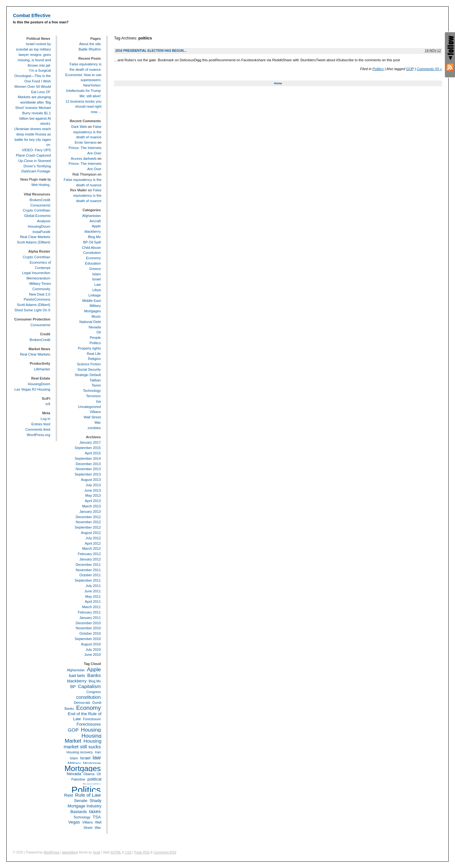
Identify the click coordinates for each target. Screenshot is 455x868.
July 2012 (93, 538)
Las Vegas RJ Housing (32, 389)
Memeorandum (38, 278)
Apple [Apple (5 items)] (94, 669)
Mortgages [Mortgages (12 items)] (83, 768)
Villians (95, 412)
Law (97, 284)
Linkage (95, 295)
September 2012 (88, 527)
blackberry (93, 231)
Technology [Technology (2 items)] (82, 817)
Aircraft (95, 221)
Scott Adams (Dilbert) (33, 242)
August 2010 (91, 644)
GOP (410, 69)
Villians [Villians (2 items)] (88, 822)
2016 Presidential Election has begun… (151, 51)
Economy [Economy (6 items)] (88, 708)
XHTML (116, 852)
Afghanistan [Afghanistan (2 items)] (76, 670)
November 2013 (88, 469)
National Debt (90, 322)
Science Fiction (89, 364)
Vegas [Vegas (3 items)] (74, 822)
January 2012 (90, 559)
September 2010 (88, 639)
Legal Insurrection (36, 273)
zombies (94, 428)
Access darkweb (84, 159)
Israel (97, 279)
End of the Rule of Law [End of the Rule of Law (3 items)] (85, 716)
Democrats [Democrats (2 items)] (82, 703)
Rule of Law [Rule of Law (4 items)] (88, 795)
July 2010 (93, 650)
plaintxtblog (70, 852)
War (98, 422)
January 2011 (90, 618)
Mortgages (92, 311)
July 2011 (93, 586)
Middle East (92, 301)
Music (96, 316)
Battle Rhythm (90, 49)
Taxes (96, 385)
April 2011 (93, 602)
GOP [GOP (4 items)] (73, 730)
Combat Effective (32, 15)
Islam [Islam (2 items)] (74, 758)
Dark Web (79, 127)
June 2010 (93, 655)
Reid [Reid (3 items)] (68, 795)
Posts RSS (142, 852)
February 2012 (89, 554)
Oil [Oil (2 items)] (99, 774)
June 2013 (93, 490)
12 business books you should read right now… (83, 107)
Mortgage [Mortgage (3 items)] (92, 763)
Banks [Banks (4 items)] (94, 675)
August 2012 (91, 533)
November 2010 (88, 628)
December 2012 (88, 517)
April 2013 (93, 501)
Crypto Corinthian (36, 210)
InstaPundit (41, 232)
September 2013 (88, 474)
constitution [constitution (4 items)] (88, 697)
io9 (48, 404)
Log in (45, 419)
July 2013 (93, 485)
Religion (94, 359)
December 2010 (88, 623)
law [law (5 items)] (97, 757)
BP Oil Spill (92, 242)
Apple (96, 226)
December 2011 (88, 565)
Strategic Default (88, 375)
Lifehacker (42, 369)
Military (95, 306)
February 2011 (89, 612)
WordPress (52, 852)
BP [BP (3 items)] (73, 687)
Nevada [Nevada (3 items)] (74, 774)
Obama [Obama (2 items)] (89, 774)
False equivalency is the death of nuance (87, 132)
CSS (128, 852)
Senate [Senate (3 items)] (81, 801)
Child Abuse (91, 248)
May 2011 (93, 596)
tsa (98, 401)
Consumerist (40, 205)
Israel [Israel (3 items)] (85, 758)
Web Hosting (40, 185)
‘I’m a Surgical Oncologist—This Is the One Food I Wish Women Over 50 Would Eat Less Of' (33, 81)
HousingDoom (39, 226)
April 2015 (93, 453)
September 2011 (88, 580)
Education (93, 263)
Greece (95, 269)
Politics (378, 69)
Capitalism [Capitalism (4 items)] (89, 686)
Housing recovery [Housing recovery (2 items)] (80, 752)
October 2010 (90, 633)
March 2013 (91, 506)
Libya (97, 290)
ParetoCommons (37, 299)
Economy (93, 258)
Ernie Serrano (85, 142)
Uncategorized (89, 407)
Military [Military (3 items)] (74, 763)
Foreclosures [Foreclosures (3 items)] (89, 724)
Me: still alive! (90, 96)
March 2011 (91, 607)
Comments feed (38, 429)
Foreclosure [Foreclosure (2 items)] (92, 719)
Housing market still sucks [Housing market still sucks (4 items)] (82, 744)
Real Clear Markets (35, 237)
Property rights (89, 348)
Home (278, 83)
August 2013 (91, 480)
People (95, 338)
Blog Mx (94, 237)
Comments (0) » (429, 69)
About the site (90, 44)
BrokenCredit (40, 200)
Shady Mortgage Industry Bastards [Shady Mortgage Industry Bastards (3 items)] (85, 806)
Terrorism (93, 396)
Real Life (94, 354)
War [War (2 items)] (98, 828)
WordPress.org (39, 435)
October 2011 (90, 575)
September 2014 (88, 458)
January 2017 (90, 442)
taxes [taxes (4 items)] (95, 811)
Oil (99, 332)
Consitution (92, 253)
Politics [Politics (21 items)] (86, 790)
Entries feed (41, 424)
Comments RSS (165, 852)
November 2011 (88, 570)
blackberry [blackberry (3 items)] (77, 681)
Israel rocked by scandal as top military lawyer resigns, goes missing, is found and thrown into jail (33, 54)
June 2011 (93, 591)
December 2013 (88, 464)
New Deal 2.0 (40, 294)
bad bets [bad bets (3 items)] (77, 676)
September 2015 (88, 448)
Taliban (95, 380)
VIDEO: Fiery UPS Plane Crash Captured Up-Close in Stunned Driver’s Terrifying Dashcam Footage (33, 161)
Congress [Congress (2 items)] (94, 692)
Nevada (95, 327)
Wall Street (92, 417)
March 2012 (91, 548)
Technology (92, 391)
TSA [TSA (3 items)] (97, 817)
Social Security (89, 369)
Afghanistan (91, 216)
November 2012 (88, 522)
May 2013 (93, 495)
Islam (97, 274)
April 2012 (93, 543)
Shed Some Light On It (32, 310)
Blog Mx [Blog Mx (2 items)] (95, 681)
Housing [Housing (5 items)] (91, 730)
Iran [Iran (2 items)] (98, 752)
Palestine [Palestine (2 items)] (78, 779)
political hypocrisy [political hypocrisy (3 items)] (92, 782)
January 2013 (90, 512)
